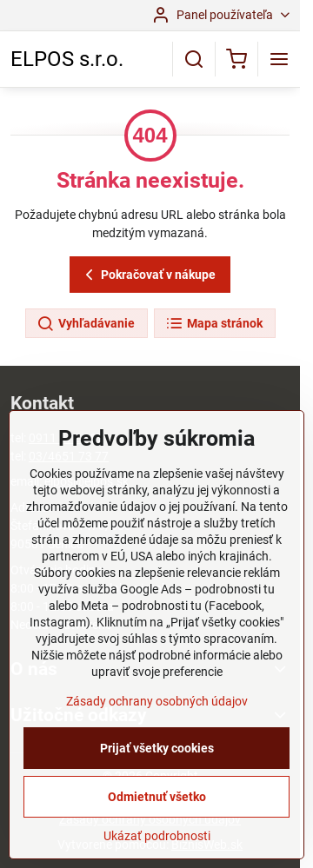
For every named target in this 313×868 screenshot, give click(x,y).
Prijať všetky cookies (157, 748)
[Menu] (279, 59)
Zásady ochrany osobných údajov (157, 701)
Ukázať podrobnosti (157, 836)
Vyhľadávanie (86, 324)
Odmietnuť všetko (157, 797)
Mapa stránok (214, 324)
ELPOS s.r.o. (67, 59)
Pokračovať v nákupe (148, 275)
